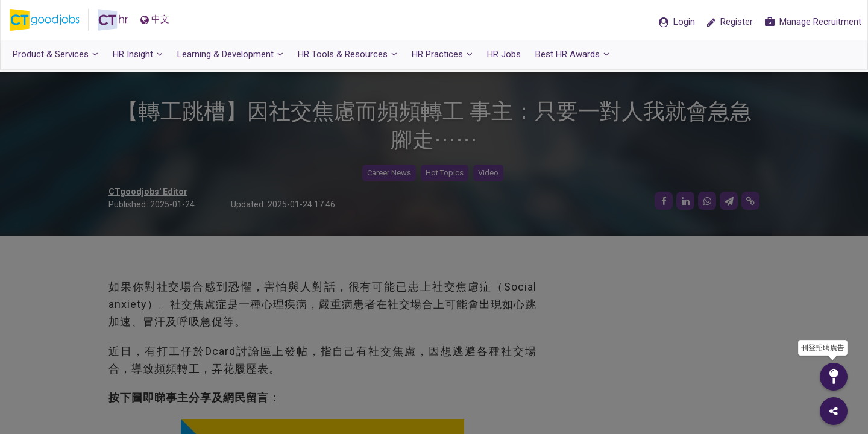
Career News (389, 173)
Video (488, 173)
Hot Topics (445, 173)
